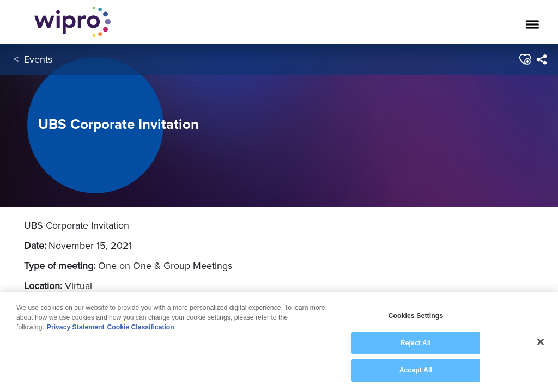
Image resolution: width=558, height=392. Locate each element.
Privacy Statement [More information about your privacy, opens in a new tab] (76, 329)
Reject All (416, 345)
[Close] (541, 344)
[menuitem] (541, 59)
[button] (524, 59)
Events (38, 59)
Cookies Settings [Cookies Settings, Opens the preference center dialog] (416, 318)
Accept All (416, 372)
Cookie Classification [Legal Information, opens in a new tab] (141, 329)
